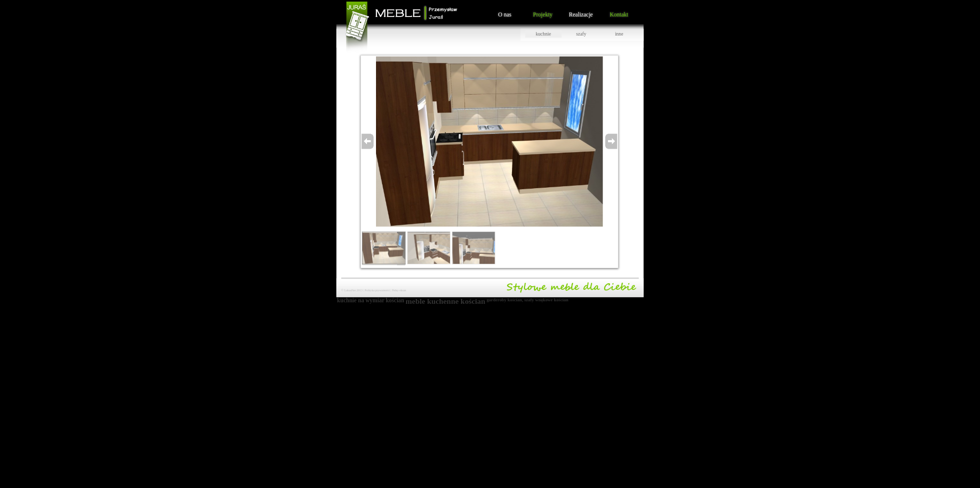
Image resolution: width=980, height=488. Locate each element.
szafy (581, 34)
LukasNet (350, 291)
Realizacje (581, 14)
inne (619, 34)
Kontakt (619, 14)
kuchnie (543, 34)
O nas (505, 14)
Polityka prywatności (377, 291)
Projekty (543, 14)
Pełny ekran (399, 291)
